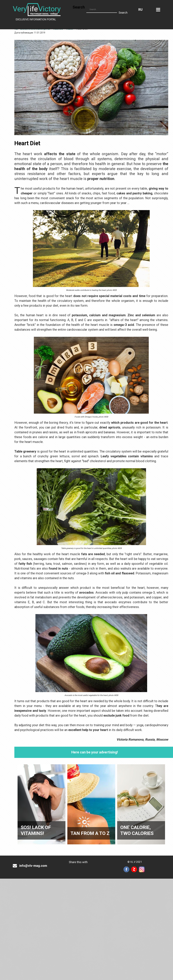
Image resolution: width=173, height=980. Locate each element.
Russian (140, 10)
